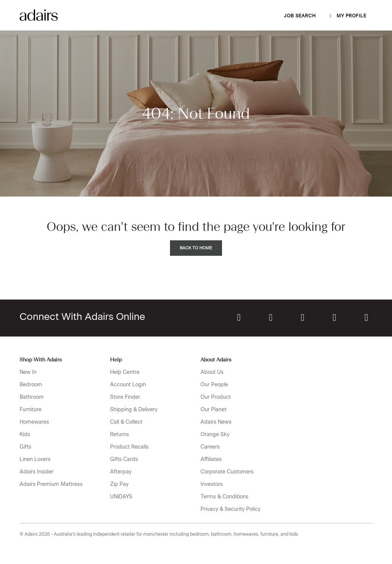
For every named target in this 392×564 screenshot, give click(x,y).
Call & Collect (126, 422)
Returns (119, 434)
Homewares (34, 422)
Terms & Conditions (224, 497)
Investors (212, 484)
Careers (210, 447)
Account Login (128, 385)
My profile (347, 16)
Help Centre (125, 372)
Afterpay (121, 472)
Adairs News (216, 422)
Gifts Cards (124, 459)
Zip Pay (119, 484)
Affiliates (211, 459)
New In (28, 372)
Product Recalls (129, 447)
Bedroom (31, 385)
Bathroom (32, 397)
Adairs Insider (37, 472)
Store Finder (125, 397)
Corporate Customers (227, 472)
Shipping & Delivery (134, 410)
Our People (214, 385)
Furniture (31, 410)
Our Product (216, 397)
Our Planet (214, 410)
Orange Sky (215, 434)
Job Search (300, 16)
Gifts (25, 447)
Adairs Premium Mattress (51, 484)
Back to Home (196, 248)
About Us (212, 372)
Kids (25, 434)
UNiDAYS (121, 497)
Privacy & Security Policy (230, 509)
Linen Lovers (35, 459)
